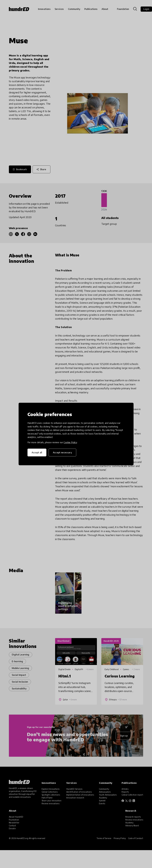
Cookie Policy (70, 442)
